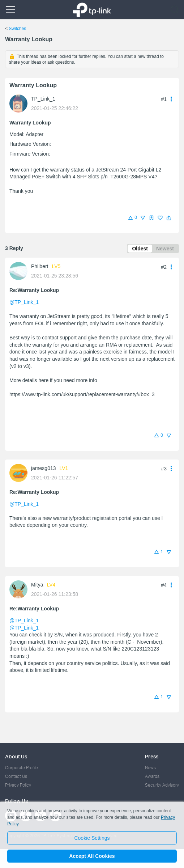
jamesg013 (44, 468)
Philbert (40, 266)
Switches (17, 29)
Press (152, 756)
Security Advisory (162, 785)
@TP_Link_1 (24, 302)
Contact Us (16, 776)
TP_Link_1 (43, 99)
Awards (152, 776)
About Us (16, 756)
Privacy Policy (18, 785)
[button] (169, 218)
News (150, 768)
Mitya (37, 585)
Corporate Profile (22, 768)
